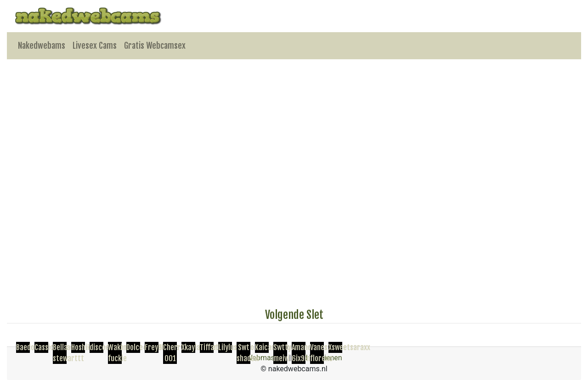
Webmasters (266, 358)
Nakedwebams (42, 45)
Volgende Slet (294, 315)
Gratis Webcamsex (155, 45)
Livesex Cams (95, 45)
